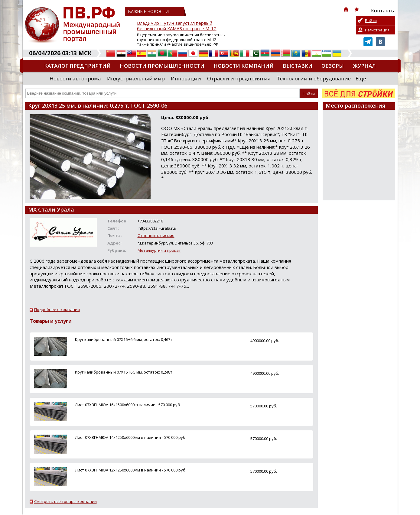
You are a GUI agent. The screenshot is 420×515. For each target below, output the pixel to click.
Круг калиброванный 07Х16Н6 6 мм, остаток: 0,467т (124, 339)
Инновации (186, 78)
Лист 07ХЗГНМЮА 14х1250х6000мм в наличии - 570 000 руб (130, 437)
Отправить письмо (156, 235)
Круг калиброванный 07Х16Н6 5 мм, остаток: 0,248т (124, 372)
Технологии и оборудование (314, 78)
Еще (361, 78)
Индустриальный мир (136, 78)
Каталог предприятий (77, 66)
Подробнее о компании (57, 309)
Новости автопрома (75, 78)
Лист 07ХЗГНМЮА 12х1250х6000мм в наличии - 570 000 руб (130, 470)
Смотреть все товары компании (65, 501)
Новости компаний (244, 66)
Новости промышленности (162, 66)
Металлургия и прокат (159, 250)
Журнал (364, 66)
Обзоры (333, 66)
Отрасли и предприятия (239, 78)
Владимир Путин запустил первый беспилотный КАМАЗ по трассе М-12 (177, 26)
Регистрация (377, 30)
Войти (371, 21)
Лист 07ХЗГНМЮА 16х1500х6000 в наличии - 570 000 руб (127, 405)
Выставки (298, 66)
